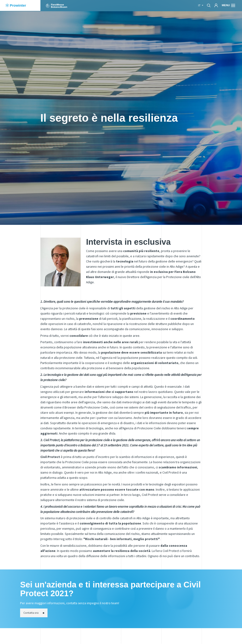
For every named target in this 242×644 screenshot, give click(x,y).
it (200, 5)
